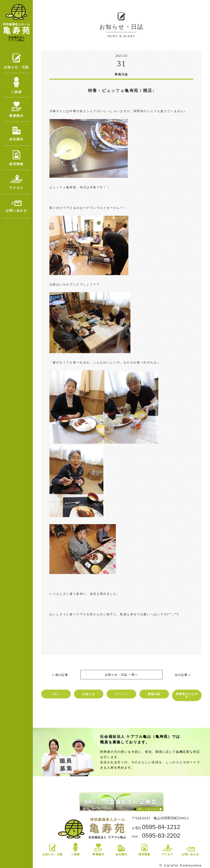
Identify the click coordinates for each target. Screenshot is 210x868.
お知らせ (89, 694)
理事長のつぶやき (187, 695)
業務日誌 (154, 694)
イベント (121, 694)
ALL (56, 694)
